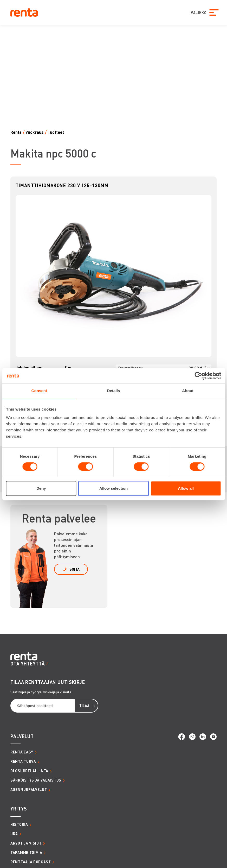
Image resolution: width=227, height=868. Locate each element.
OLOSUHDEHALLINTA (29, 771)
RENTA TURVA (23, 761)
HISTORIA (19, 824)
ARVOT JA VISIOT (26, 843)
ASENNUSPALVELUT (29, 789)
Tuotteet (56, 132)
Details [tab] (114, 391)
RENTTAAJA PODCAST (31, 862)
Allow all (186, 488)
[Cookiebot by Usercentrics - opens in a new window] (198, 376)
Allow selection (114, 488)
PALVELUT (22, 736)
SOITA (74, 569)
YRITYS (19, 809)
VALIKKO (197, 12)
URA (14, 834)
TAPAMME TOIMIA (26, 852)
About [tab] (188, 391)
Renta (16, 132)
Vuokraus (35, 132)
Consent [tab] (39, 391)
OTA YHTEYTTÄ (28, 663)
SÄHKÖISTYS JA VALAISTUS (36, 780)
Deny (41, 488)
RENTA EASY (22, 752)
